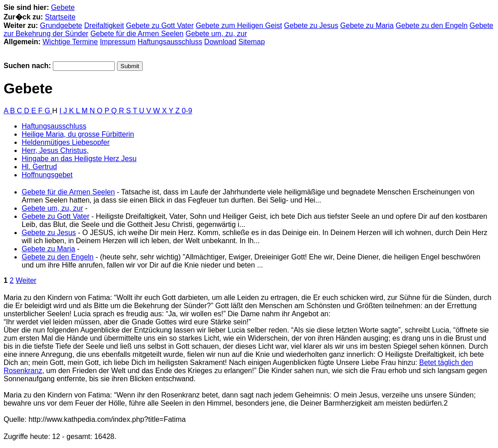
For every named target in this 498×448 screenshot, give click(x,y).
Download (220, 42)
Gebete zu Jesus (311, 25)
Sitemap (252, 42)
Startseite (61, 17)
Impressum (118, 42)
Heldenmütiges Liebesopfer (66, 142)
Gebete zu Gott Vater (160, 25)
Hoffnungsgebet (47, 175)
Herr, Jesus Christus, (55, 150)
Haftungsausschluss (170, 42)
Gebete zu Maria (367, 25)
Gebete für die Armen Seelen (137, 34)
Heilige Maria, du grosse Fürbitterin (78, 134)
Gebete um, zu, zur (216, 34)
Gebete (63, 7)
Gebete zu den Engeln (431, 25)
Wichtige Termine (70, 42)
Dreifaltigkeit (104, 25)
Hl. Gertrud (39, 167)
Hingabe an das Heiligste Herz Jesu (79, 159)
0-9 (187, 111)
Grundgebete (61, 25)
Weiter (26, 280)
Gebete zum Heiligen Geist (239, 25)
